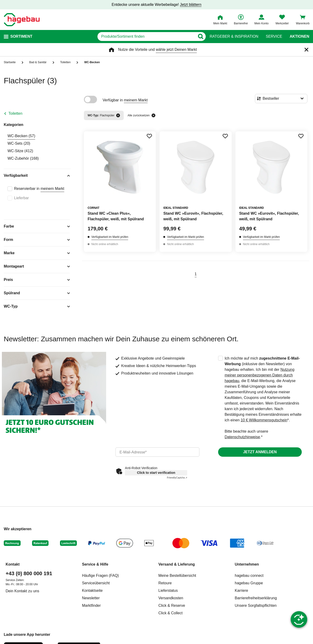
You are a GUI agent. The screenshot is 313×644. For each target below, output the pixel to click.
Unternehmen (247, 564)
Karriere (241, 591)
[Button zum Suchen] (200, 37)
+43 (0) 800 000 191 (29, 573)
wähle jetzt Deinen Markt (176, 50)
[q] (146, 37)
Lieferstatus (168, 591)
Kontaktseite (92, 591)
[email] (157, 452)
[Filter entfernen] (118, 115)
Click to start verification (156, 473)
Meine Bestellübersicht (177, 576)
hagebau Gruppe (249, 583)
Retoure (165, 583)
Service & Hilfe (95, 564)
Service (274, 37)
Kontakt (13, 564)
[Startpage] (22, 20)
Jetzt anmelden (260, 452)
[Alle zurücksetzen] (153, 115)
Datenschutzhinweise (242, 437)
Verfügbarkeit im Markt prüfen (110, 237)
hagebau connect (249, 576)
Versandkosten (171, 598)
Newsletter (91, 598)
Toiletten (15, 113)
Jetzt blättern (191, 5)
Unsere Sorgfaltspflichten (256, 605)
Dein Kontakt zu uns (22, 591)
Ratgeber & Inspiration (234, 37)
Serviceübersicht (96, 583)
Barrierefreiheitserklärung (256, 598)
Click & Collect (170, 613)
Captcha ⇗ (177, 478)
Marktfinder (91, 605)
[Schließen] (306, 50)
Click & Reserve (172, 605)
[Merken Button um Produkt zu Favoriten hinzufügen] (149, 136)
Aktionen (299, 37)
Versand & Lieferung (177, 564)
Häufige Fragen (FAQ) (100, 576)
